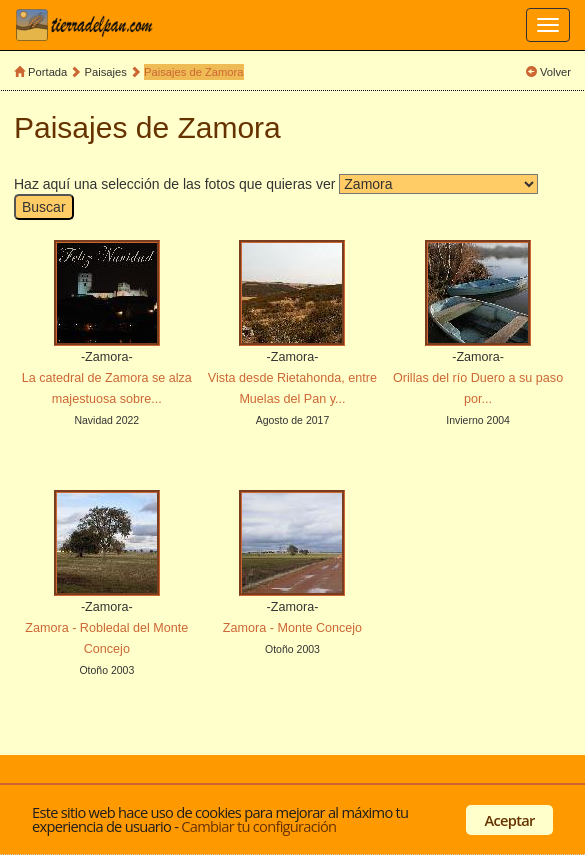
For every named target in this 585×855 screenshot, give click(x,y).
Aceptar (510, 820)
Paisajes (107, 72)
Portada (47, 72)
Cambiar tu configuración (258, 826)
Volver (555, 72)
